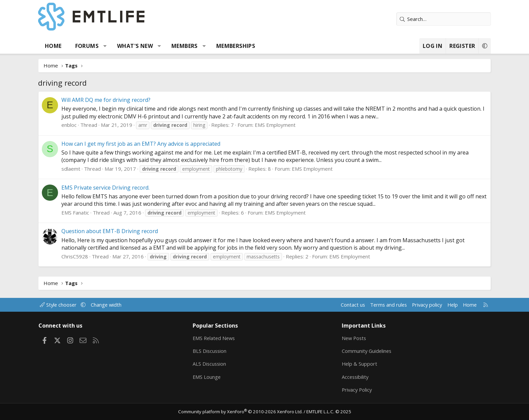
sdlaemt (83, 169)
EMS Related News (220, 337)
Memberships (248, 46)
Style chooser (73, 304)
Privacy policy (411, 304)
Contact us (335, 304)
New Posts (351, 337)
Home (65, 46)
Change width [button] (122, 304)
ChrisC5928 (87, 256)
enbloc (81, 125)
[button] (117, 46)
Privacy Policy (354, 390)
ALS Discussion (215, 363)
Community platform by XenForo (242, 412)
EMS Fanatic (87, 213)
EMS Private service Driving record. (118, 188)
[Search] (431, 19)
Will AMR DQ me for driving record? (118, 100)
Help (438, 304)
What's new (147, 46)
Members (197, 46)
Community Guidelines (363, 350)
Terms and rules (371, 304)
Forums (99, 46)
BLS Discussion (215, 350)
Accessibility (352, 376)
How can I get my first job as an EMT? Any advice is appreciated (153, 144)
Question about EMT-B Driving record (122, 231)
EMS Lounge (212, 376)
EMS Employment (287, 125)
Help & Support (356, 363)
